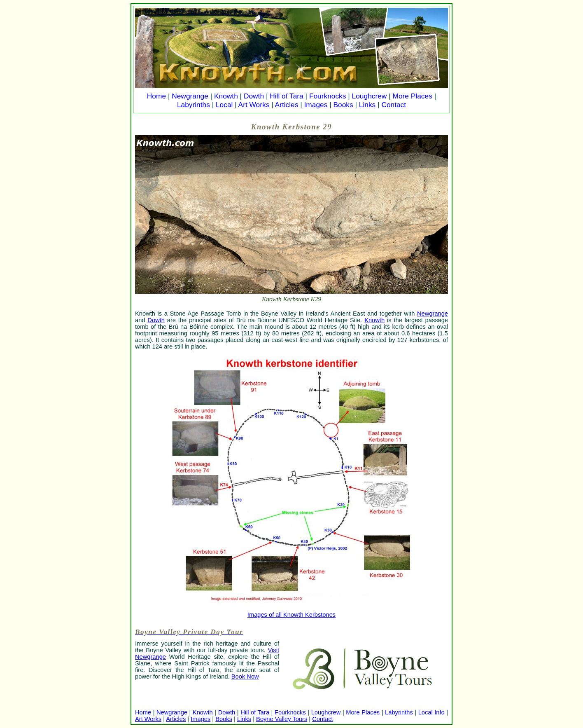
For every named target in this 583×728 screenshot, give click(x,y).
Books (343, 105)
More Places (413, 96)
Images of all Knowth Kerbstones (291, 615)
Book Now (245, 677)
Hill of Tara (287, 96)
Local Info (431, 712)
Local (224, 105)
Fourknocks (328, 96)
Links (367, 105)
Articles (287, 105)
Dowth (254, 96)
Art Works (254, 105)
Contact (394, 105)
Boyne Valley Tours (282, 719)
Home (156, 96)
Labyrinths (194, 105)
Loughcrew (370, 96)
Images (316, 105)
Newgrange (190, 96)
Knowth (226, 96)
